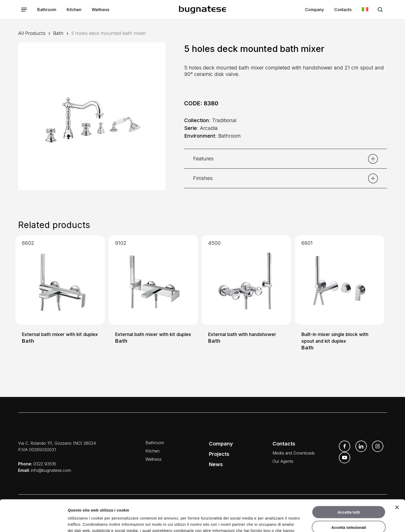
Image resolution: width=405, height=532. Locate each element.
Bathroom (155, 443)
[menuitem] (365, 10)
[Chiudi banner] (397, 476)
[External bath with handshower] (246, 280)
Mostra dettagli (271, 522)
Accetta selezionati (349, 496)
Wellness (154, 459)
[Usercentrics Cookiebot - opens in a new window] (33, 522)
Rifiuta (349, 511)
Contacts (284, 444)
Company (221, 444)
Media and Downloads (294, 453)
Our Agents (283, 461)
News (216, 464)
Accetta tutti (349, 480)
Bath (58, 33)
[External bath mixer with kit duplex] (60, 280)
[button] (24, 10)
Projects (219, 454)
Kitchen (153, 451)
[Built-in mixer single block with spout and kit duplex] (340, 280)
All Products (32, 33)
